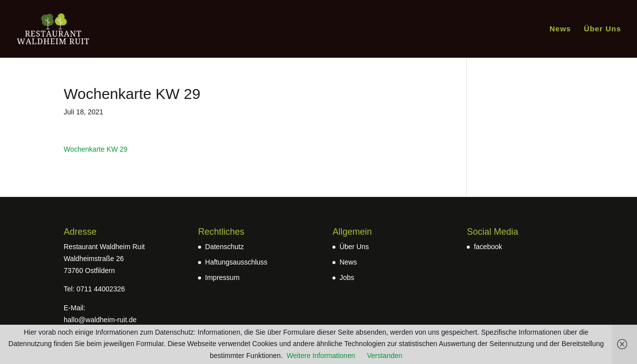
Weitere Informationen (321, 356)
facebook (488, 247)
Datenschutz (224, 247)
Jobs (347, 277)
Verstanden (384, 356)
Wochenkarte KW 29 (96, 149)
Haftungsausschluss (236, 262)
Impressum (222, 277)
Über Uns (602, 29)
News (560, 29)
